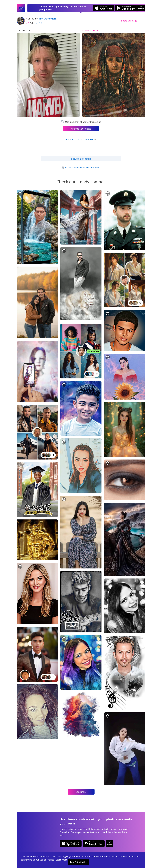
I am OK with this (79, 862)
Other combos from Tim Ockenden (81, 168)
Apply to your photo (81, 129)
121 (40, 23)
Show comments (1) (81, 159)
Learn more (61, 860)
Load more (81, 792)
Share (129, 21)
